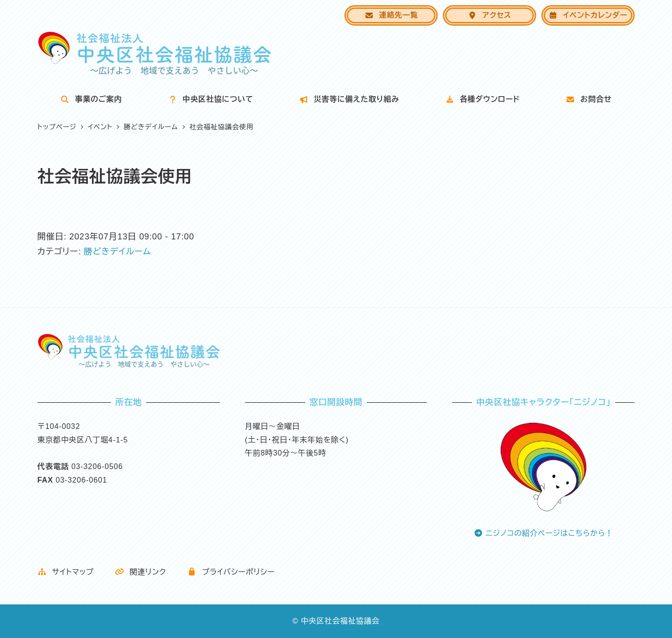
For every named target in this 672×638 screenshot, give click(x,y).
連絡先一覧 (391, 15)
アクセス (490, 15)
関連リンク (140, 572)
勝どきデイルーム (118, 252)
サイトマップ (66, 572)
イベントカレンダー (588, 15)
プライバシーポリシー (231, 572)
